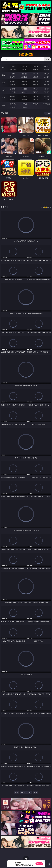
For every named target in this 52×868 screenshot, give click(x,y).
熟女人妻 (13, 77)
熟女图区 (35, 92)
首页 (16, 793)
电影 (4, 83)
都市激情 (13, 96)
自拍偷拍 (24, 74)
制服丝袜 (13, 85)
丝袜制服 (24, 77)
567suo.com (26, 55)
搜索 (47, 59)
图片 (4, 90)
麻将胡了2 (13, 69)
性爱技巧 (46, 100)
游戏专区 (46, 66)
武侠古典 (46, 96)
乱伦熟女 (35, 85)
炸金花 (24, 69)
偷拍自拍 (24, 81)
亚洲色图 (24, 89)
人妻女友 (35, 96)
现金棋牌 (35, 69)
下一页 (29, 793)
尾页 (36, 793)
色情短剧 (24, 107)
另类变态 (46, 85)
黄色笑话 (35, 100)
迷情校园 (13, 100)
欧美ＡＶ (35, 74)
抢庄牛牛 (46, 69)
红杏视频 (13, 107)
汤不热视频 (46, 104)
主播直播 (35, 77)
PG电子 (13, 66)
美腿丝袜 (13, 92)
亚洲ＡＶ (13, 74)
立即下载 (39, 864)
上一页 (23, 793)
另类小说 (24, 100)
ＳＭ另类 (46, 77)
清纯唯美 (24, 92)
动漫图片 (46, 89)
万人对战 (35, 66)
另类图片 (46, 92)
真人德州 (24, 66)
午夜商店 (24, 104)
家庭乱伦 (24, 96)
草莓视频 (35, 104)
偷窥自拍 (13, 89)
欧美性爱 (46, 81)
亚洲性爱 (13, 81)
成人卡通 (35, 81)
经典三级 (24, 85)
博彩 (4, 68)
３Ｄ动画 (46, 74)
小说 (4, 98)
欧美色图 (35, 89)
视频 (4, 75)
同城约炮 (13, 104)
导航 (4, 105)
